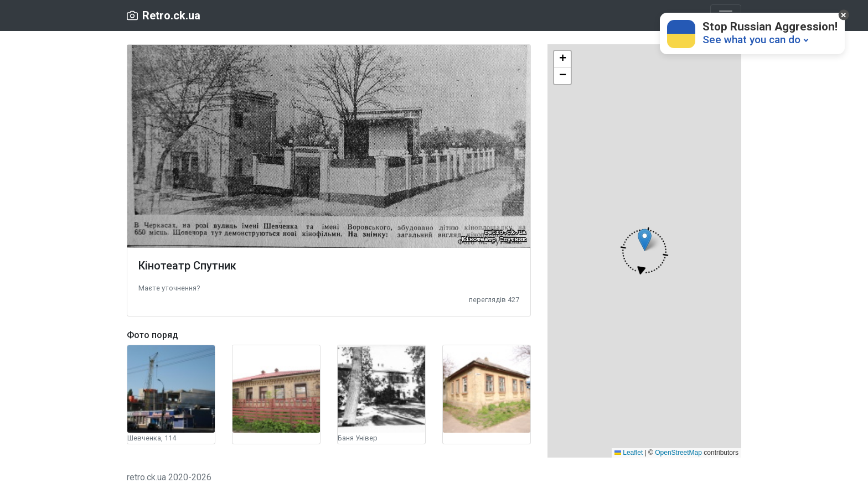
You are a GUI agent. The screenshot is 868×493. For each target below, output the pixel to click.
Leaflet (629, 453)
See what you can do (751, 40)
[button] (169, 287)
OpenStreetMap (678, 453)
